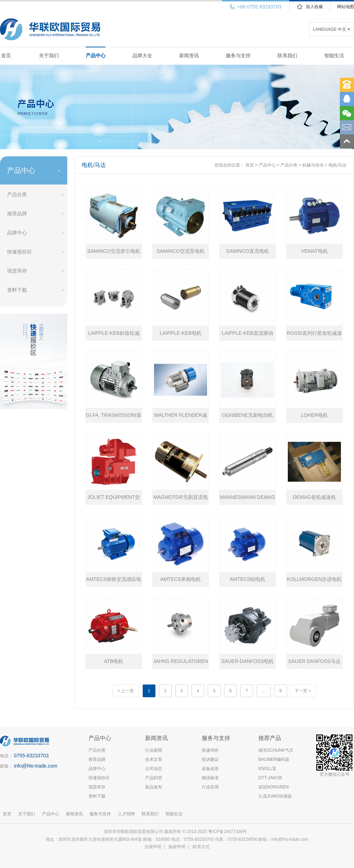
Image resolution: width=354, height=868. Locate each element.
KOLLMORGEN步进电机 (315, 579)
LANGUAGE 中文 (330, 29)
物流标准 (210, 778)
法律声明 (153, 847)
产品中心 (96, 56)
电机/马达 (338, 165)
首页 (6, 56)
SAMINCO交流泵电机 (180, 251)
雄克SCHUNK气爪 (276, 750)
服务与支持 (238, 56)
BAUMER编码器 (274, 759)
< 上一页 (126, 691)
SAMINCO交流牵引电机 (113, 251)
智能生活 (334, 56)
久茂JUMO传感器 (275, 796)
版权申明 (177, 847)
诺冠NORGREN (273, 787)
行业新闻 (154, 750)
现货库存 (17, 271)
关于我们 (49, 56)
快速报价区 (19, 252)
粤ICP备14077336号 (228, 832)
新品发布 (154, 787)
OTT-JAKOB (270, 778)
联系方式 (201, 847)
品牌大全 (142, 56)
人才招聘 (126, 814)
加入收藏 (314, 7)
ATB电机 (114, 661)
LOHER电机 (314, 415)
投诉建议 (210, 759)
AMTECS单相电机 (181, 579)
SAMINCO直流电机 (247, 251)
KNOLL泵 (267, 769)
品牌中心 (17, 233)
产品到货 (154, 778)
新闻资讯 (189, 56)
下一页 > (303, 691)
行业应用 (210, 787)
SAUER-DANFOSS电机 (248, 661)
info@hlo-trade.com (35, 766)
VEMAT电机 (314, 251)
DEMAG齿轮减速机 (314, 497)
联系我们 (287, 56)
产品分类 (17, 194)
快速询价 (210, 750)
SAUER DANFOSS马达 (314, 661)
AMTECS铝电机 (247, 579)
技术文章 (154, 759)
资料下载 (17, 290)
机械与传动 (313, 165)
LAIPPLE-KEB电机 (181, 333)
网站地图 (346, 7)
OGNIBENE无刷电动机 (247, 415)
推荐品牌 (17, 214)
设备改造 (210, 769)
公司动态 (154, 769)
